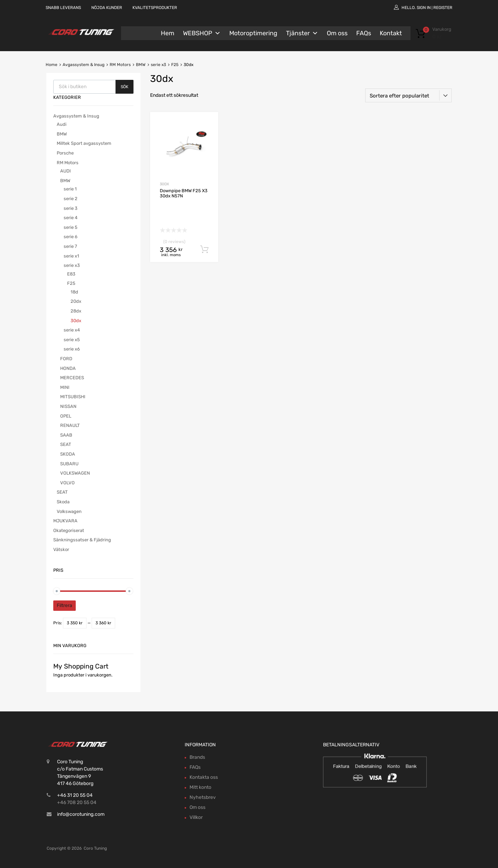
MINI (65, 387)
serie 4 (71, 218)
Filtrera (64, 605)
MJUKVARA (65, 521)
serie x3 (158, 65)
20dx (76, 301)
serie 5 (71, 227)
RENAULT (70, 425)
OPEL (66, 416)
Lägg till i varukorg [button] (204, 250)
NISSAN (68, 406)
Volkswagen (69, 511)
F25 (175, 65)
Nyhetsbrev (203, 797)
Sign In (424, 8)
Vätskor (61, 549)
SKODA (68, 454)
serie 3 (71, 208)
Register (443, 8)
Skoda (63, 502)
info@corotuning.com (81, 814)
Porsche (65, 153)
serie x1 (71, 256)
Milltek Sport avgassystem (84, 143)
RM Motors (120, 65)
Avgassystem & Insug (84, 65)
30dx (164, 184)
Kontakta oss (204, 777)
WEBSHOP (202, 33)
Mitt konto (200, 787)
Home (52, 65)
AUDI (66, 171)
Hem (168, 33)
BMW (141, 65)
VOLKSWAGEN (75, 473)
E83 (71, 274)
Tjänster (302, 33)
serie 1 (70, 189)
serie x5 (72, 340)
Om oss (337, 33)
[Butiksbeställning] (408, 95)
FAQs (364, 33)
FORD (66, 359)
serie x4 (72, 330)
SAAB (66, 435)
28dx (76, 311)
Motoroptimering (253, 33)
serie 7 (70, 246)
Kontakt (391, 33)
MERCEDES (72, 378)
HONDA (68, 368)
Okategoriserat (69, 530)
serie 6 (71, 237)
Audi (62, 124)
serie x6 (72, 349)
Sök (124, 87)
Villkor (196, 817)
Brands (197, 757)
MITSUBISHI (73, 397)
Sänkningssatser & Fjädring (82, 540)
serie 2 (71, 199)
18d (74, 292)
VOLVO (67, 483)
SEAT (66, 444)
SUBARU (69, 464)
